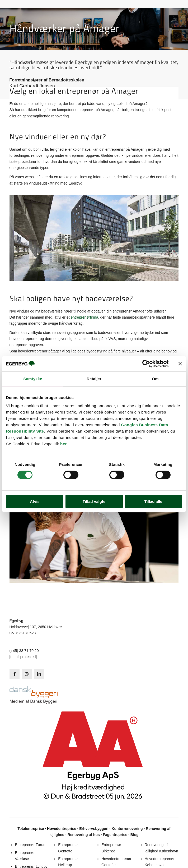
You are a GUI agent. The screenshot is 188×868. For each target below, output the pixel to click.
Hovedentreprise (62, 829)
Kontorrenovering (127, 829)
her (64, 444)
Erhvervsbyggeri (94, 829)
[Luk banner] (180, 364)
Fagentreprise (115, 835)
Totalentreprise (31, 829)
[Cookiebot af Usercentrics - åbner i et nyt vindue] (145, 364)
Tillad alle (153, 501)
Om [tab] (155, 379)
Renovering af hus (84, 835)
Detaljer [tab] (94, 379)
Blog (135, 835)
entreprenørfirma (84, 317)
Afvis (35, 501)
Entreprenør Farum (31, 845)
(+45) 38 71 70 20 (24, 651)
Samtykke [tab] (33, 379)
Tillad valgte (94, 501)
